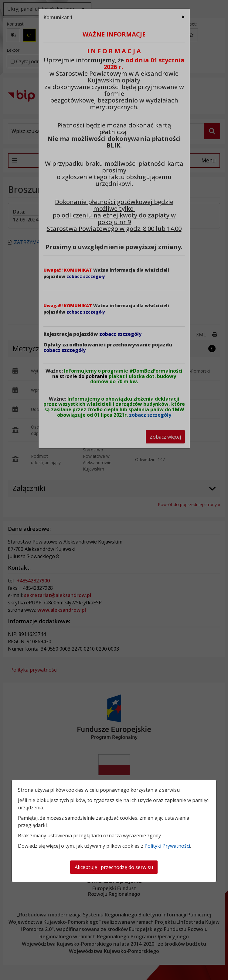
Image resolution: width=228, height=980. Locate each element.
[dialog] (114, 490)
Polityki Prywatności (167, 846)
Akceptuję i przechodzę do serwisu (114, 867)
